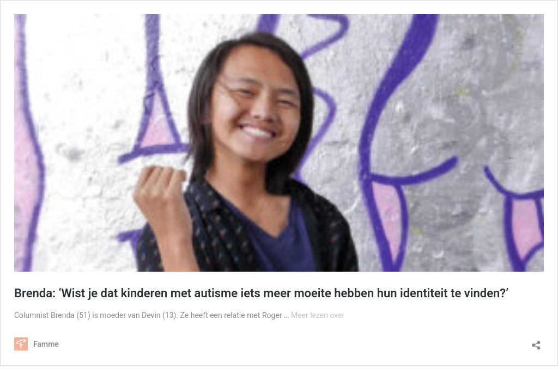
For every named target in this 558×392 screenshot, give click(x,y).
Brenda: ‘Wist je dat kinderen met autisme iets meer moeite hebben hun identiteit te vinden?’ (261, 293)
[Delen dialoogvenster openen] (536, 342)
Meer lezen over (318, 315)
